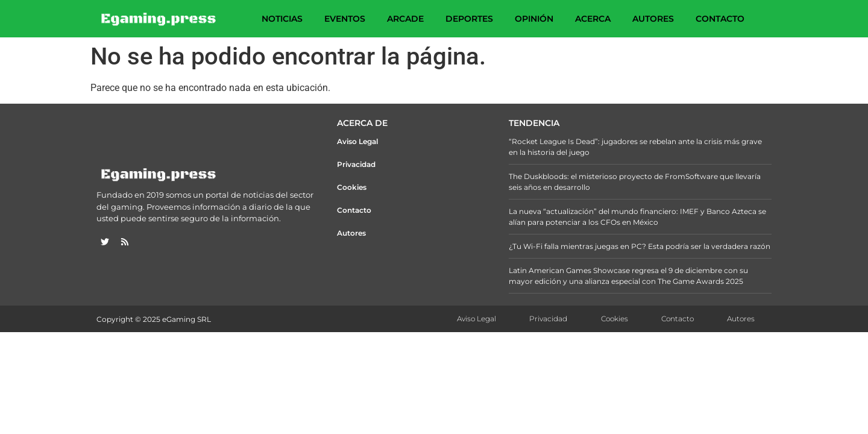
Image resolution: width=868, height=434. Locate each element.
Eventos (345, 19)
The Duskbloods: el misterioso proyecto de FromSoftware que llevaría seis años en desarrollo (635, 182)
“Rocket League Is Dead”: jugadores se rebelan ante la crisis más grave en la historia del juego (635, 147)
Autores (653, 19)
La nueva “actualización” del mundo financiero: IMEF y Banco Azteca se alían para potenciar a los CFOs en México (637, 217)
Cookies (352, 187)
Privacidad (356, 164)
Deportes (469, 19)
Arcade (405, 19)
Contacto (720, 19)
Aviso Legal (357, 141)
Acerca (593, 19)
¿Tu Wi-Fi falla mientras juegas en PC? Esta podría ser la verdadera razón (640, 246)
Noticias (282, 19)
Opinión (534, 19)
